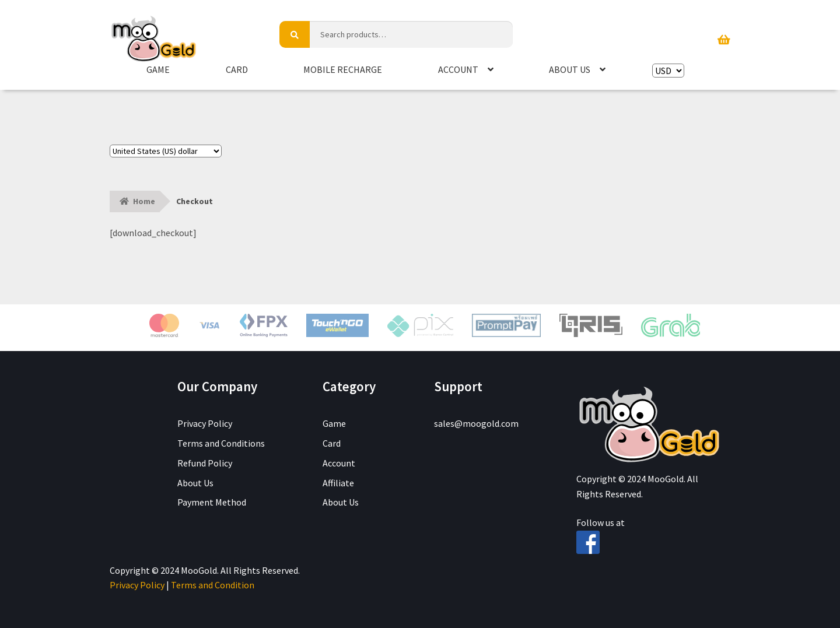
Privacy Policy (205, 423)
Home (144, 201)
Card (237, 69)
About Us (570, 69)
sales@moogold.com (476, 423)
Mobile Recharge (343, 69)
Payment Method (212, 502)
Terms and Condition (213, 585)
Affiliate (338, 483)
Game (158, 69)
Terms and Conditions (221, 443)
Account (458, 69)
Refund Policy (205, 463)
